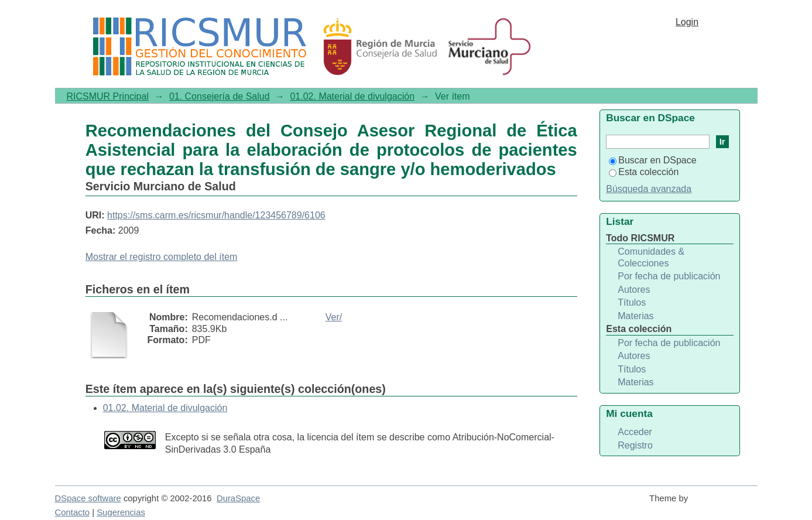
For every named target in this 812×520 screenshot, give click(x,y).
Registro (635, 445)
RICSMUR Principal (108, 96)
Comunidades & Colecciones (651, 257)
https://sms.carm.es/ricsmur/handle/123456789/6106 (216, 215)
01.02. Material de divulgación (352, 96)
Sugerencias (121, 512)
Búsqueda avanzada (649, 189)
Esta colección (644, 172)
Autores (634, 290)
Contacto (73, 512)
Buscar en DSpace (652, 160)
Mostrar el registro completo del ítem (162, 257)
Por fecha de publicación (669, 276)
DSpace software (88, 498)
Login (687, 22)
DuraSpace (238, 498)
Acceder (635, 432)
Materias (635, 316)
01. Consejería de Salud (220, 96)
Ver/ (334, 317)
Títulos (632, 302)
